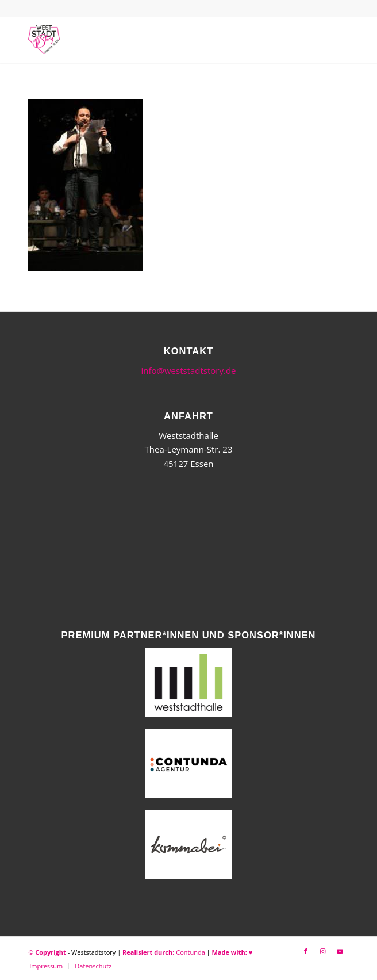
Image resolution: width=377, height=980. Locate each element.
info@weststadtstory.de (188, 370)
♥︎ (251, 952)
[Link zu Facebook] (306, 951)
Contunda (191, 952)
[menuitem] (46, 966)
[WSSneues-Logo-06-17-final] (156, 40)
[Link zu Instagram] (323, 951)
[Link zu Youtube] (340, 951)
